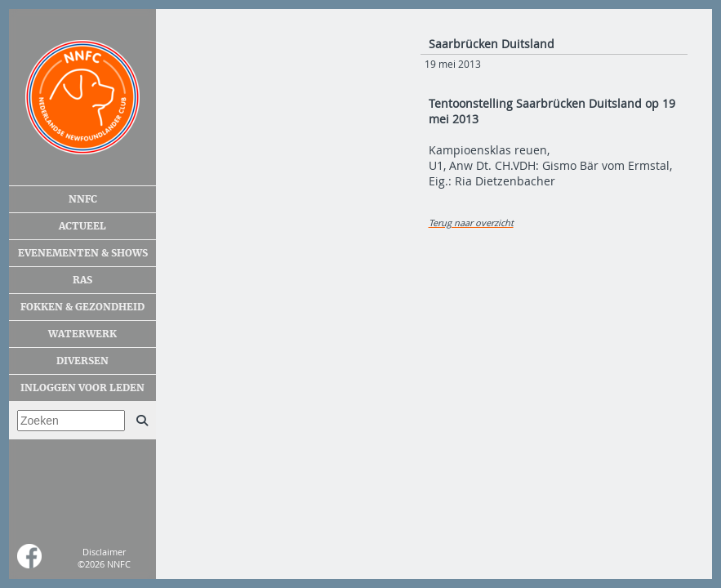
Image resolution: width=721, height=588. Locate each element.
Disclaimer (104, 552)
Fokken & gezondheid (82, 307)
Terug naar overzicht (471, 223)
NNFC (83, 199)
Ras (82, 280)
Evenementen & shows (83, 253)
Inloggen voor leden (82, 388)
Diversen (82, 361)
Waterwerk (82, 334)
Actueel (82, 226)
